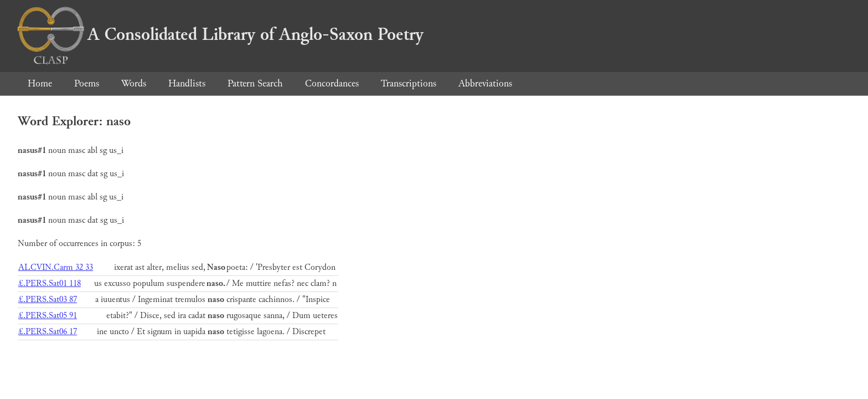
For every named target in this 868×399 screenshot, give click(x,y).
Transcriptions (409, 83)
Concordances (332, 83)
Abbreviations (485, 83)
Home (40, 83)
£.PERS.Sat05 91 (48, 316)
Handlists (187, 83)
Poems (87, 83)
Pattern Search (255, 83)
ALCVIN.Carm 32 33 (56, 267)
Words (134, 83)
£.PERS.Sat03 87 (48, 300)
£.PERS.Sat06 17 (48, 332)
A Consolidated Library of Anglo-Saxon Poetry (221, 34)
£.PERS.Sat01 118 (50, 283)
